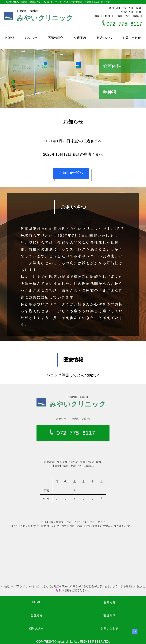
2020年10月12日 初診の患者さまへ (73, 154)
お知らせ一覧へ (73, 175)
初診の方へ (104, 38)
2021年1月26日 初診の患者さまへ (73, 141)
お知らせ (31, 38)
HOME (10, 38)
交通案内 (80, 38)
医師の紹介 (56, 38)
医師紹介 (36, 615)
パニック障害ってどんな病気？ (73, 375)
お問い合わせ (132, 38)
